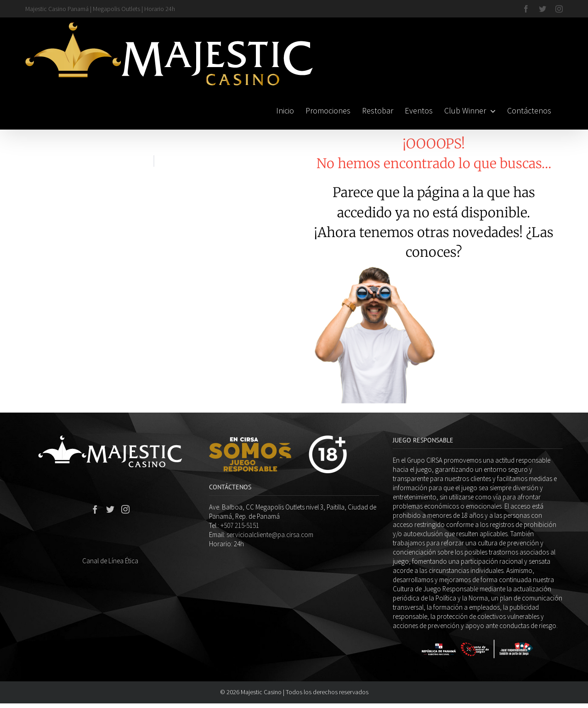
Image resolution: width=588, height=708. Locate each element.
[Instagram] (125, 509)
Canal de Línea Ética (110, 561)
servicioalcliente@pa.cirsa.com (270, 535)
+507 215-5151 (240, 525)
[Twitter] (110, 509)
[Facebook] (95, 509)
